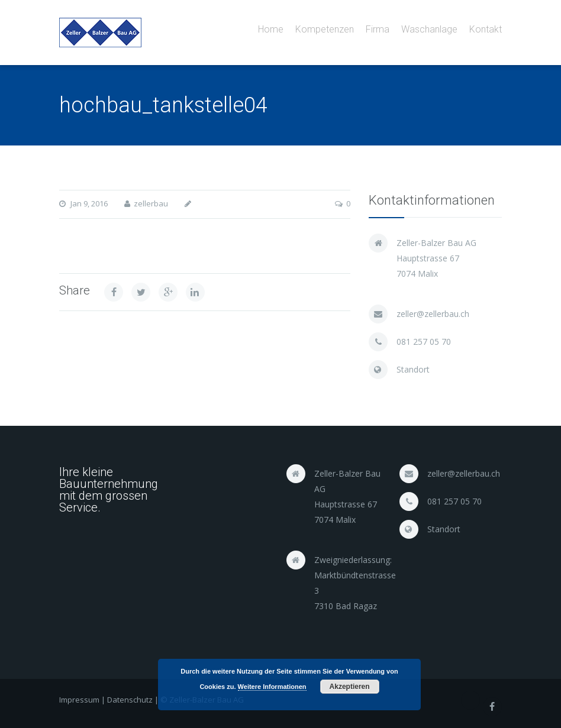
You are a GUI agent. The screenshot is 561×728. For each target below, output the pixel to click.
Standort (413, 369)
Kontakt (486, 29)
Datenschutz (130, 700)
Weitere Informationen (272, 687)
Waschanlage (429, 29)
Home (271, 29)
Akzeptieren (350, 687)
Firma (378, 29)
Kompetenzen (325, 29)
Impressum (79, 700)
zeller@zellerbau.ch (433, 314)
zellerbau (151, 203)
